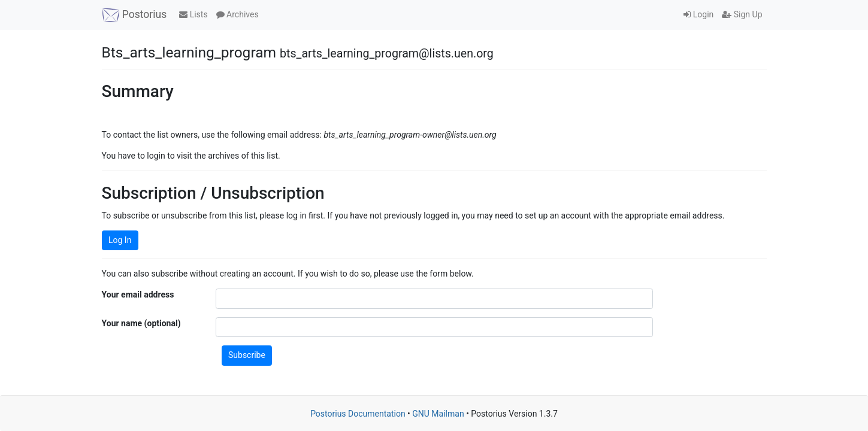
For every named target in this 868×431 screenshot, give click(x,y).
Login (698, 14)
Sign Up (742, 14)
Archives (238, 14)
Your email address (138, 295)
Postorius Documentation (358, 414)
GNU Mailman (438, 414)
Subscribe (247, 355)
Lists (193, 14)
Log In (120, 240)
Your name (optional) (141, 323)
